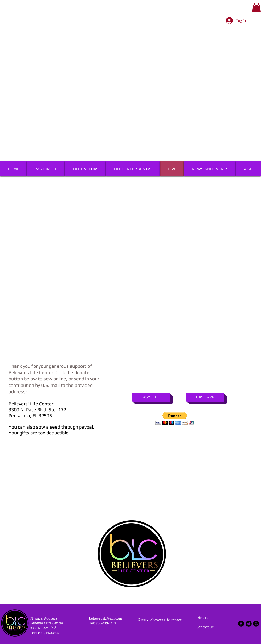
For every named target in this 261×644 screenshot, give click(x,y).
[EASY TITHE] (151, 397)
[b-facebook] (241, 624)
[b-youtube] (256, 624)
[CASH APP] (205, 397)
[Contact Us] (206, 627)
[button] (256, 7)
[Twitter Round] (249, 624)
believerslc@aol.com (106, 618)
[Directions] (210, 618)
